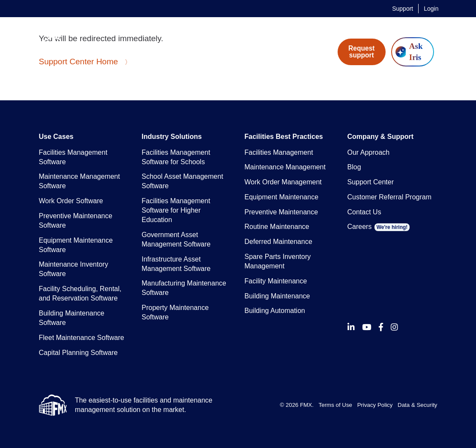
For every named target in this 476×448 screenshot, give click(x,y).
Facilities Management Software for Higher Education (176, 210)
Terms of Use (335, 405)
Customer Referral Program (390, 197)
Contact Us (364, 212)
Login (431, 9)
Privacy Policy (375, 405)
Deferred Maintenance (278, 242)
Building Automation (275, 311)
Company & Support (381, 137)
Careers (379, 227)
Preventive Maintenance (281, 212)
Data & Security (417, 405)
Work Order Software (71, 201)
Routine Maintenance (277, 227)
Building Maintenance (277, 296)
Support (403, 9)
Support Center (371, 182)
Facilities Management (279, 152)
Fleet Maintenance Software (82, 338)
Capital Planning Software (78, 353)
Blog (354, 167)
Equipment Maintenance (282, 197)
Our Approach (369, 152)
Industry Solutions (172, 137)
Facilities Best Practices (284, 137)
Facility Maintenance (276, 281)
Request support (362, 52)
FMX (306, 405)
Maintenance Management (285, 167)
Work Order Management (283, 182)
